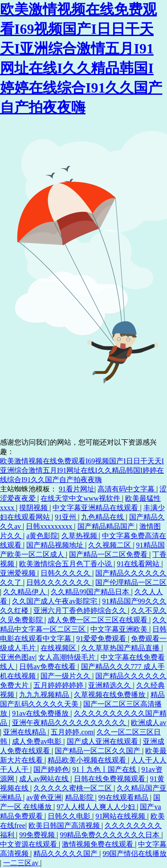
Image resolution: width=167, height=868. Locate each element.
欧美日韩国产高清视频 (65, 825)
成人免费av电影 (38, 741)
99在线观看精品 (124, 797)
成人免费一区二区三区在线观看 (98, 620)
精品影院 (80, 797)
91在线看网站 (139, 564)
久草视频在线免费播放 (110, 695)
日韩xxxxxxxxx (50, 526)
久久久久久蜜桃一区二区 (73, 788)
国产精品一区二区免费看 (109, 554)
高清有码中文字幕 (127, 489)
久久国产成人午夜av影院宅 (55, 601)
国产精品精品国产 (107, 526)
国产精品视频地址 (56, 545)
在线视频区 (59, 648)
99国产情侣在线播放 (134, 854)
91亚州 (66, 517)
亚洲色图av (18, 657)
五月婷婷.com (72, 732)
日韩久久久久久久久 (59, 582)
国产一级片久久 (66, 676)
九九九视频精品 (45, 695)
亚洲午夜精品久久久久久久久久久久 (70, 723)
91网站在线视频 (121, 816)
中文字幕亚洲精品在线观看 (96, 508)
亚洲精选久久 (110, 685)
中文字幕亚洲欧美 (120, 629)
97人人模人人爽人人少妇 (97, 807)
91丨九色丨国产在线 (105, 769)
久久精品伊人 (25, 592)
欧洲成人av (149, 723)
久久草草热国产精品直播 (121, 648)
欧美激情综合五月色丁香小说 (66, 564)
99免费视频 (38, 835)
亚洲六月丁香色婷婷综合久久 (81, 610)
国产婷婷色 (51, 769)
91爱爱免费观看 (102, 639)
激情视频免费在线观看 (98, 844)
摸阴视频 (34, 508)
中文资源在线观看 (29, 844)
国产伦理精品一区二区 (131, 582)
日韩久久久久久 (66, 573)
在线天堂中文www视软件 (81, 498)
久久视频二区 (110, 545)
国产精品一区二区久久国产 (98, 751)
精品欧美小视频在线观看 (88, 760)
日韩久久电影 (70, 816)
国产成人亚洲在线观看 (103, 741)
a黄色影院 (42, 536)
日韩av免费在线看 (48, 667)
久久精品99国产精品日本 (91, 592)
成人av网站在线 (45, 779)
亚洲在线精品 (25, 732)
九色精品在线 (103, 517)
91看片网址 (77, 489)
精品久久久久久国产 (66, 854)
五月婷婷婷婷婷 (59, 685)
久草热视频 (80, 536)
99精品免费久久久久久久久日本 (110, 835)
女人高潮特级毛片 (68, 657)
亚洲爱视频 (19, 573)
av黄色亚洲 (44, 797)
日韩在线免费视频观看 (110, 779)
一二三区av (22, 863)
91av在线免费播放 (41, 713)
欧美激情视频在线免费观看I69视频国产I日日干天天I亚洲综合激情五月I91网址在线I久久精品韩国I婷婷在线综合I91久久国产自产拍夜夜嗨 (82, 470)
